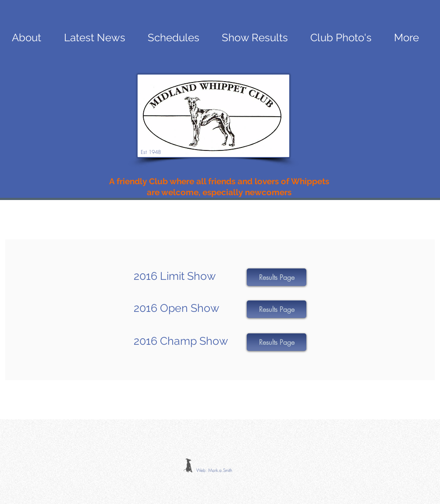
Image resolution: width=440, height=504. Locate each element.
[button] (277, 277)
